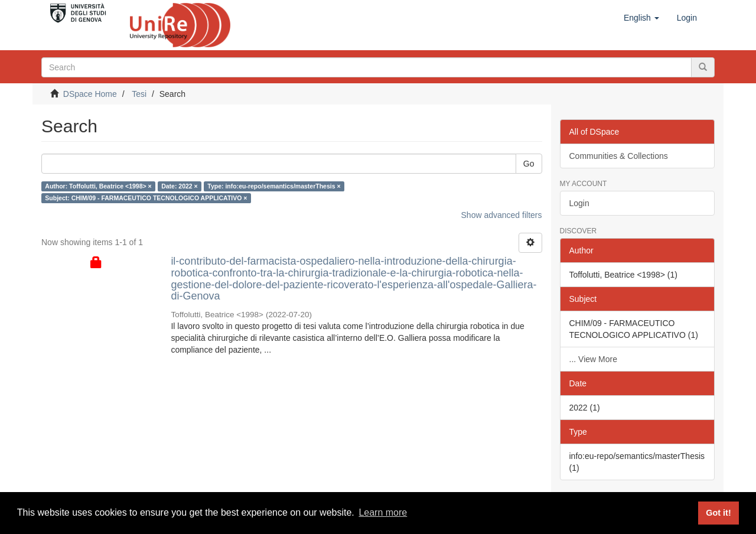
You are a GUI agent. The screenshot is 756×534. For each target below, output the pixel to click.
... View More (593, 359)
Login (579, 203)
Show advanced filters (502, 215)
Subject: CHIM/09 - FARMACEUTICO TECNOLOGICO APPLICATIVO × (146, 198)
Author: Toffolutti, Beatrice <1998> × (98, 186)
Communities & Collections (619, 156)
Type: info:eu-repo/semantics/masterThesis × (274, 186)
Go (529, 164)
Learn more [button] (383, 512)
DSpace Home (90, 94)
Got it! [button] (718, 513)
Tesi (139, 94)
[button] (641, 18)
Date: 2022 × (180, 186)
